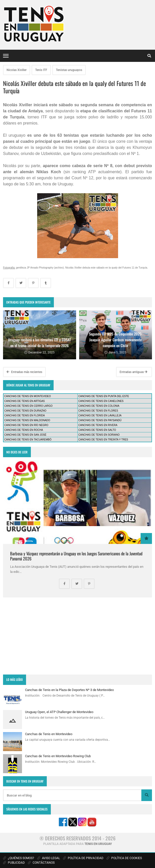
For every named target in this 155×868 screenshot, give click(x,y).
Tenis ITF (41, 70)
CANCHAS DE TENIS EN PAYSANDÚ (100, 420)
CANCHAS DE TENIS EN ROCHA (24, 430)
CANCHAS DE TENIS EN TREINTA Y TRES (103, 440)
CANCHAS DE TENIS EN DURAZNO (25, 411)
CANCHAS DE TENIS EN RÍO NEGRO (26, 425)
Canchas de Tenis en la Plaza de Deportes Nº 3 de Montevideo (69, 690)
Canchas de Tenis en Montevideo (49, 734)
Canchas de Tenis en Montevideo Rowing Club (58, 756)
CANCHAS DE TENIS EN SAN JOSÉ (25, 435)
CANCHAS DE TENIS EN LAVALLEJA (100, 415)
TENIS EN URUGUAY (98, 844)
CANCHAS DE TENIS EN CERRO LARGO (28, 406)
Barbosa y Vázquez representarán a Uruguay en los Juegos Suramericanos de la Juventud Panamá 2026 (76, 556)
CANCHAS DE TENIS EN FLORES (98, 411)
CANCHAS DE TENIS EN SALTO (97, 430)
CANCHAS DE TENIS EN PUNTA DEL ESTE (104, 396)
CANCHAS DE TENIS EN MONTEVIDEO (28, 396)
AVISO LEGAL (49, 858)
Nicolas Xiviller (17, 70)
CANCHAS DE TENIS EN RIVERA (98, 425)
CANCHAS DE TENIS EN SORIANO (99, 435)
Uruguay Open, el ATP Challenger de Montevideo (59, 712)
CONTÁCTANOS (41, 863)
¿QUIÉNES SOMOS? (19, 858)
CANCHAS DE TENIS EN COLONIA (99, 406)
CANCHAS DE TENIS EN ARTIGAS (25, 401)
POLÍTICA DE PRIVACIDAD (83, 858)
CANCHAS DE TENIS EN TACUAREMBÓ (28, 440)
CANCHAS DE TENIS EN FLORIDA (25, 415)
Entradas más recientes (24, 372)
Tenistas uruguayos (69, 70)
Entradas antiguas (134, 372)
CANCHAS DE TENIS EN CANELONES (101, 401)
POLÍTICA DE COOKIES (124, 858)
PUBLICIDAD (14, 863)
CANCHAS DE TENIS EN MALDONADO (27, 420)
